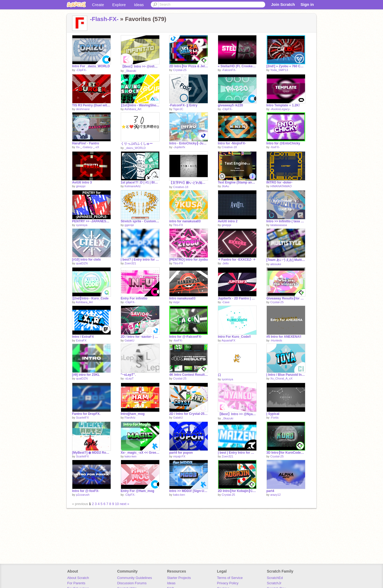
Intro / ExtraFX (83, 337)
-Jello (225, 263)
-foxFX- (275, 147)
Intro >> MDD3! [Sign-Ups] (189, 491)
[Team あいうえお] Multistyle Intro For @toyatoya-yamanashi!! (286, 260)
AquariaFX (228, 340)
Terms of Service (230, 578)
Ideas (139, 5)
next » (124, 504)
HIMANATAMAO (281, 186)
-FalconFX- (229, 70)
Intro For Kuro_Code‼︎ (234, 337)
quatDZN (82, 263)
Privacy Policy (228, 583)
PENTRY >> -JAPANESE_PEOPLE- (91, 221)
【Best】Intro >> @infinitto (140, 66)
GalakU (129, 340)
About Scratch (78, 578)
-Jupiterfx (179, 147)
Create (98, 5)
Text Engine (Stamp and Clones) (237, 182)
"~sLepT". (128, 375)
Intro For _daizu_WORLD (91, 66)
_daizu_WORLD (135, 148)
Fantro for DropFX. (86, 414)
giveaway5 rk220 (230, 105)
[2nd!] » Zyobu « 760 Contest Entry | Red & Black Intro (286, 66)
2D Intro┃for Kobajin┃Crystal (237, 491)
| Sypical (273, 414)
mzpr (176, 302)
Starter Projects (179, 578)
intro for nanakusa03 (185, 221)
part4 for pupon (181, 453)
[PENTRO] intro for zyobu (188, 260)
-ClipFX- (81, 70)
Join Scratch (283, 4)
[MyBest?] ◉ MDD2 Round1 (91, 453)
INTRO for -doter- (280, 182)
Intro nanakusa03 (182, 298)
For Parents (76, 583)
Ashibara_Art (133, 109)
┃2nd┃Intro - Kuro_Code (90, 298)
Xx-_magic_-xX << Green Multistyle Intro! (140, 453)
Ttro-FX (178, 225)
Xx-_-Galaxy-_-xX (88, 147)
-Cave (226, 302)
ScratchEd (275, 578)
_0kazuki (130, 71)
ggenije (129, 225)
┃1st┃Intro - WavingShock (140, 105)
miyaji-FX (179, 456)
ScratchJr (274, 583)
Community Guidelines (134, 578)
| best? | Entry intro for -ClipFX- (140, 260)
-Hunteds (276, 340)
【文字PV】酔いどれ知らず (189, 183)
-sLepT (129, 378)
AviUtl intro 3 (82, 182)
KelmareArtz (133, 186)
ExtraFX (81, 340)
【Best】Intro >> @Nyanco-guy (237, 414)
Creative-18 (229, 147)
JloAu (226, 186)
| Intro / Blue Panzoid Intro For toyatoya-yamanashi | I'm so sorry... (286, 375)
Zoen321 (130, 263)
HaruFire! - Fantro (86, 143)
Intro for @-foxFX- (86, 491)
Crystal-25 (180, 70)
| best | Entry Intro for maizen (237, 453)
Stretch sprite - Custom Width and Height (140, 221)
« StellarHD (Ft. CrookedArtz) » (237, 66)
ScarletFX (82, 418)
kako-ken (130, 456)
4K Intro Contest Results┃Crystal (189, 375)
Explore (119, 5)
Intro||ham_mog (133, 414)
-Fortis (274, 418)
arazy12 (275, 495)
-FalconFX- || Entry (183, 105)
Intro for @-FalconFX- (186, 337)
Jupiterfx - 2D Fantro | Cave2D (237, 298)
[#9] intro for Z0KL (86, 375)
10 (117, 504)
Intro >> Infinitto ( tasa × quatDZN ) (286, 221)
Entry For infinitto (134, 298)
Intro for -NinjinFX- (232, 143)
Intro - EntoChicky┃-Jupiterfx (189, 143)
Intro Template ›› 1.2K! (283, 105)
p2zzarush (83, 495)
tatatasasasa (278, 225)
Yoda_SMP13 (279, 70)
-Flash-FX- (104, 19)
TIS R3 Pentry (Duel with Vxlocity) (91, 105)
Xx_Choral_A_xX (281, 378)
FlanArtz (130, 418)
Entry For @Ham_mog (138, 491)
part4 (270, 491)
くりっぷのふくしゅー (137, 144)
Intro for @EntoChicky (283, 143)
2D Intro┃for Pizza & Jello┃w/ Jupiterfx (189, 66)
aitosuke (276, 264)
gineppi (81, 186)
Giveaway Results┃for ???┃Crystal (286, 298)
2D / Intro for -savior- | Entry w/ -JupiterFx (140, 337)
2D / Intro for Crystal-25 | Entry (189, 414)
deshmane (83, 109)
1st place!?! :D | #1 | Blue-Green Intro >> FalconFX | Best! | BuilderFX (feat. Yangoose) (140, 182)
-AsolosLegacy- (280, 109)
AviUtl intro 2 (228, 221)
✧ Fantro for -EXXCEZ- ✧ (237, 260)
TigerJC (178, 109)
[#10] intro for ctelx (86, 260)
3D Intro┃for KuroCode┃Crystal (286, 453)
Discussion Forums (132, 583)
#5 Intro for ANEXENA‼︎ (284, 337)
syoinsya (82, 225)
